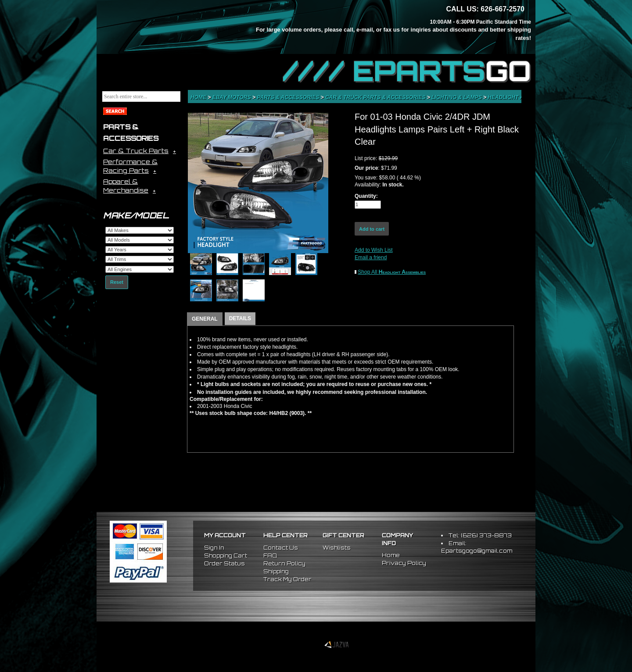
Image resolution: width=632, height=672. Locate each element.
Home (199, 97)
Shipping (276, 571)
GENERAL (205, 319)
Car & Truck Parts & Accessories (376, 97)
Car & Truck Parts (136, 151)
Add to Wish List (374, 250)
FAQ (270, 556)
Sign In (214, 548)
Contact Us (281, 548)
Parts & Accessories (289, 97)
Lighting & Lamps (457, 97)
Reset (117, 282)
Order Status (224, 563)
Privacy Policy (404, 563)
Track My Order (287, 579)
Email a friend (371, 257)
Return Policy (284, 563)
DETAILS (240, 318)
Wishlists (337, 548)
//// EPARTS (407, 71)
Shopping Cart (226, 556)
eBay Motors (232, 97)
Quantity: (366, 196)
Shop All (392, 272)
